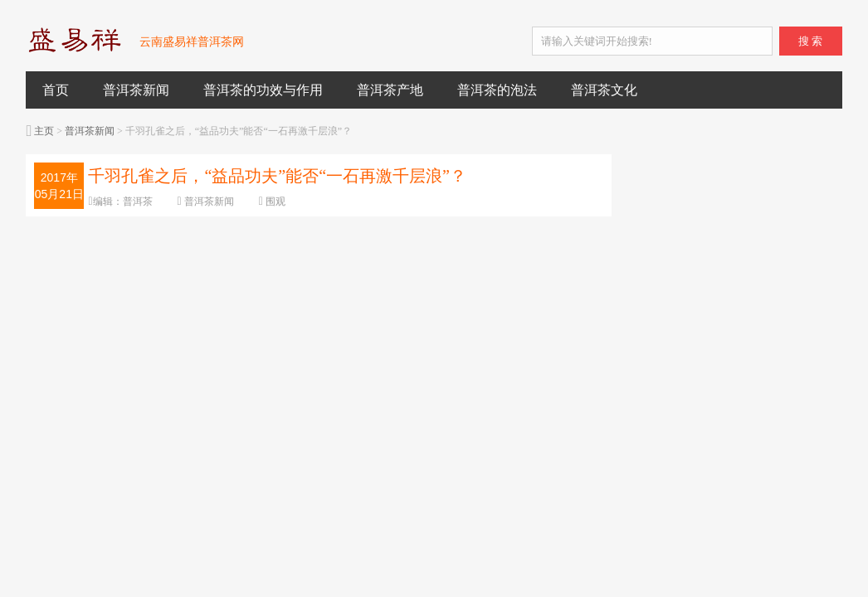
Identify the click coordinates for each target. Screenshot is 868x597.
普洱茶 (138, 201)
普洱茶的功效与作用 (263, 90)
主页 (44, 131)
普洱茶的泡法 (497, 90)
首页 (56, 90)
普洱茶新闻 (136, 90)
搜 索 (810, 41)
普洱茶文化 (604, 90)
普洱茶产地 (390, 90)
